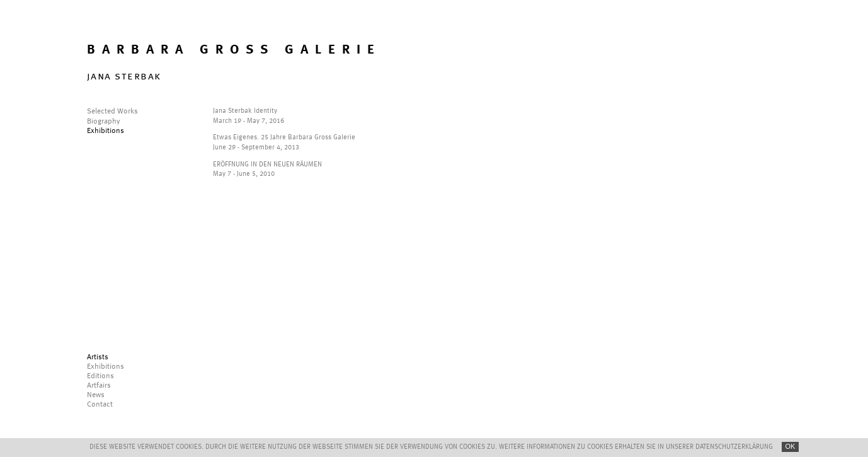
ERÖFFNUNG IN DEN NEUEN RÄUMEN (267, 165)
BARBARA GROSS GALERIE (234, 50)
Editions (100, 376)
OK (791, 446)
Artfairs (99, 386)
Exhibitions (106, 131)
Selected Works (112, 112)
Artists (98, 357)
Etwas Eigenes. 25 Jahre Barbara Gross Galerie (284, 138)
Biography (104, 122)
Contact (100, 405)
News (96, 395)
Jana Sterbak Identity (245, 111)
